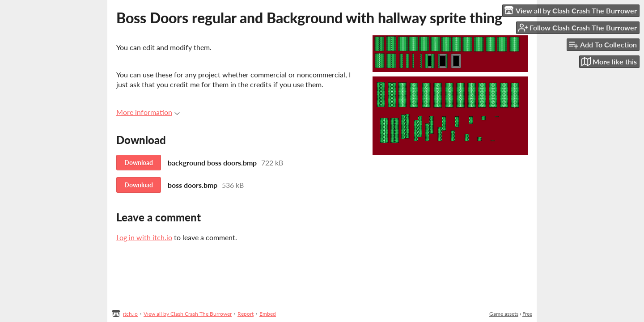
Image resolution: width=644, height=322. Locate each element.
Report (246, 314)
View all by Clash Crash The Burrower (188, 314)
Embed (268, 314)
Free (527, 314)
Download (139, 163)
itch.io (130, 314)
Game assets (504, 314)
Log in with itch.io (144, 237)
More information (148, 112)
